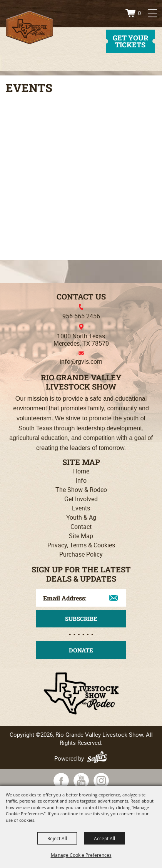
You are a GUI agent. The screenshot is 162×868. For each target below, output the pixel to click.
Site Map (81, 536)
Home (81, 471)
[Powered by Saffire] (98, 758)
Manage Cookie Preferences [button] (81, 855)
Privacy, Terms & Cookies (81, 545)
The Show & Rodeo (81, 490)
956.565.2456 (81, 316)
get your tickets (130, 41)
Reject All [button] (57, 838)
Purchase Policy (81, 554)
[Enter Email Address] (81, 598)
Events (81, 508)
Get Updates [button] (81, 619)
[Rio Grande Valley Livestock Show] (29, 28)
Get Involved (81, 499)
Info (81, 480)
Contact (81, 527)
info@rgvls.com (81, 361)
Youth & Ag (81, 517)
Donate (81, 650)
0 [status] (140, 13)
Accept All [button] (104, 838)
